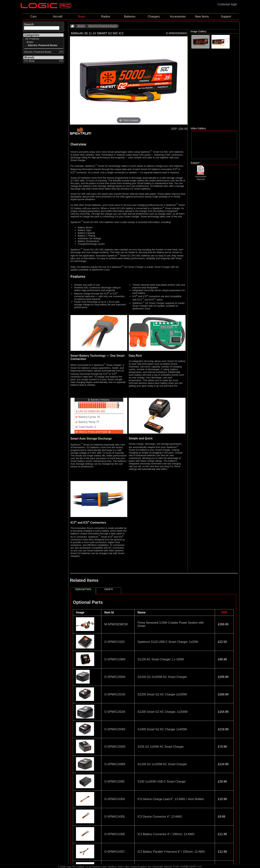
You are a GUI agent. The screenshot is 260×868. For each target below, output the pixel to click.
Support (226, 17)
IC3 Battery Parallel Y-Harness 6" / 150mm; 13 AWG (171, 852)
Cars (33, 17)
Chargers (154, 17)
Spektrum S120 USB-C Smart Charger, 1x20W (168, 642)
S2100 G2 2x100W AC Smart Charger (162, 677)
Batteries (130, 17)
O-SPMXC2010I (115, 694)
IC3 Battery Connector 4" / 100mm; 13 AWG (166, 834)
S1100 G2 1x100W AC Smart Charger (162, 764)
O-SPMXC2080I (115, 764)
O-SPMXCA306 (114, 834)
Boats (82, 17)
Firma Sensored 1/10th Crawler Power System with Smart (171, 624)
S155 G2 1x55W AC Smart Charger (161, 747)
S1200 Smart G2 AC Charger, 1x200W (162, 712)
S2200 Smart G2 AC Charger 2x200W (162, 694)
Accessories (178, 17)
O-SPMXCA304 (114, 799)
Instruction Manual (201, 176)
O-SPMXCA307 (114, 852)
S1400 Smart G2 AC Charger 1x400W (162, 729)
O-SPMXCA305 (114, 817)
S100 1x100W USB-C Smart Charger (162, 782)
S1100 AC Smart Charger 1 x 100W (161, 659)
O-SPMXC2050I (115, 747)
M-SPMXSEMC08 (116, 624)
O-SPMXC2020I (115, 712)
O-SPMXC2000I (115, 677)
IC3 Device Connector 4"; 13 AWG (160, 817)
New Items (202, 17)
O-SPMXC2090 (114, 782)
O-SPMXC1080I (115, 659)
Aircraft (58, 17)
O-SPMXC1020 (114, 642)
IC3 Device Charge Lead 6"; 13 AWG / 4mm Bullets (171, 799)
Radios (106, 17)
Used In (109, 589)
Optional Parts (83, 589)
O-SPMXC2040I (115, 729)
